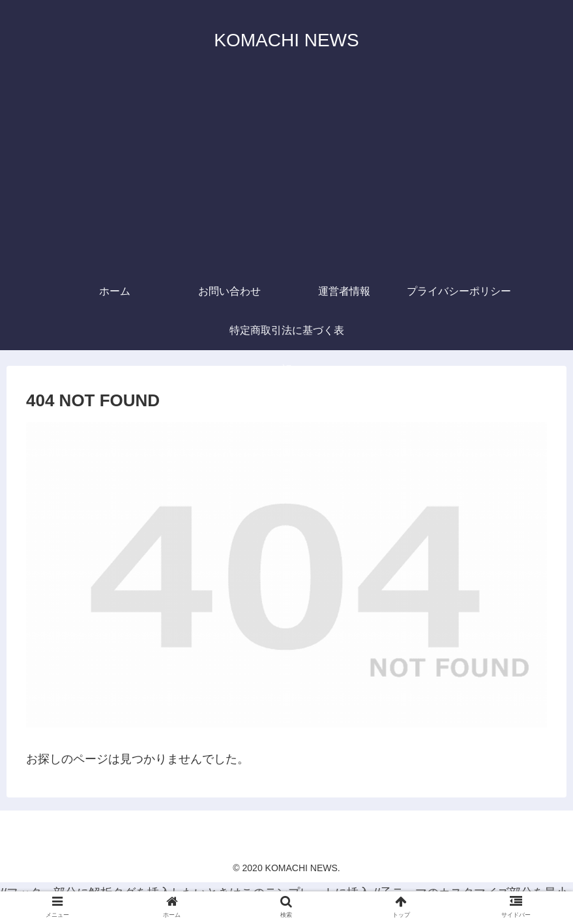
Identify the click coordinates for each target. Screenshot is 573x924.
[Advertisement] (286, 174)
